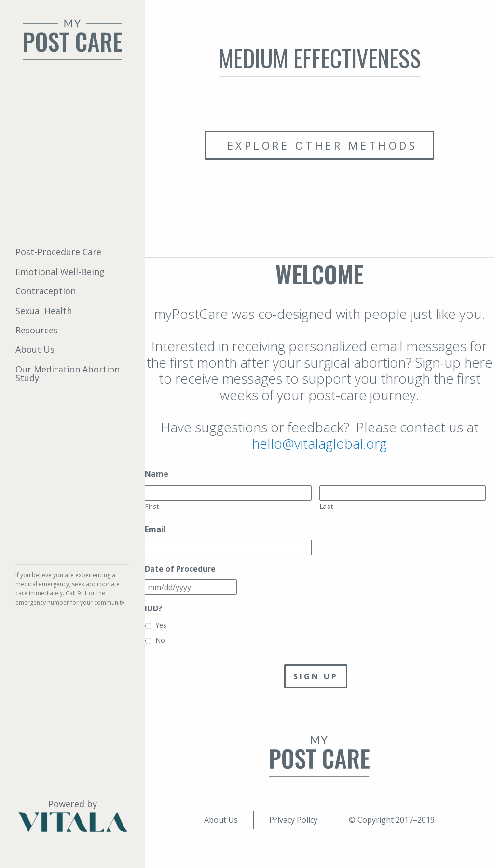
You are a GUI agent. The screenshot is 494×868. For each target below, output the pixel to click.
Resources (37, 330)
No (160, 640)
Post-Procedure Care (58, 252)
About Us (35, 349)
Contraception (46, 291)
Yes (161, 625)
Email (155, 530)
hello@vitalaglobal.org (319, 443)
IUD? (153, 609)
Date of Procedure (180, 569)
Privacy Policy (293, 820)
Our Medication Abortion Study (68, 373)
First (152, 506)
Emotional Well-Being (60, 272)
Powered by (72, 816)
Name (157, 474)
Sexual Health (44, 311)
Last (327, 506)
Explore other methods (319, 145)
